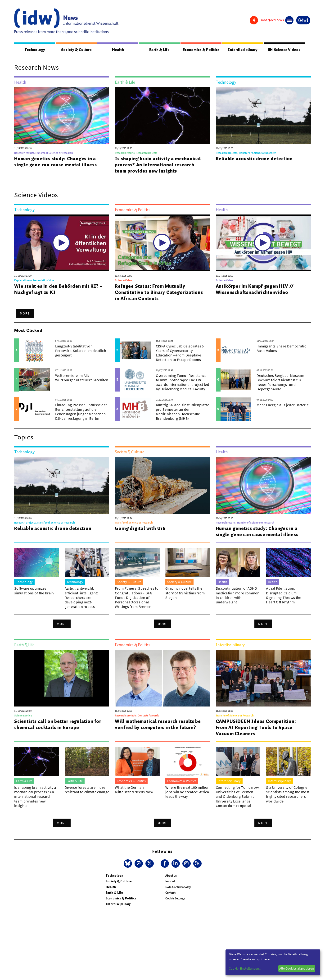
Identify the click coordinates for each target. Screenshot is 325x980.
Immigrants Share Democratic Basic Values (281, 349)
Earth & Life (159, 50)
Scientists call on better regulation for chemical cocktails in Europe (58, 725)
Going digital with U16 (140, 529)
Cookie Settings (175, 899)
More (25, 314)
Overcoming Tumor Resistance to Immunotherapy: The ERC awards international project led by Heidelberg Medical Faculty (183, 383)
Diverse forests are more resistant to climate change (87, 790)
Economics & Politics (201, 50)
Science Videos (284, 50)
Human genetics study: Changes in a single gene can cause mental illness (56, 162)
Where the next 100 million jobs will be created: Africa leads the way (187, 792)
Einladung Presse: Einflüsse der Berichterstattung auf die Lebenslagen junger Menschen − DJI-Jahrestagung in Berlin (82, 412)
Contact (170, 893)
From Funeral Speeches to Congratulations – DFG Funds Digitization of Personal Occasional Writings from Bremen (137, 598)
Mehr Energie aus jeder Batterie (283, 405)
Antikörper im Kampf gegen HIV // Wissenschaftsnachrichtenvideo (255, 289)
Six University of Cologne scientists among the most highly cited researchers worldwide (288, 794)
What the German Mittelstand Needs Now (134, 790)
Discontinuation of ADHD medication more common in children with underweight (238, 595)
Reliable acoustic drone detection (254, 159)
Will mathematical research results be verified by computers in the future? (158, 725)
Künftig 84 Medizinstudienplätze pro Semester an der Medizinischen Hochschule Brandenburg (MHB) (183, 412)
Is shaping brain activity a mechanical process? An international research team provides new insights (158, 165)
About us (171, 876)
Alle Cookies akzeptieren (297, 968)
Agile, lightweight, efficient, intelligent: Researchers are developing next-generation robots (81, 598)
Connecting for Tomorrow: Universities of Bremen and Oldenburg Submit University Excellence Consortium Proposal (238, 797)
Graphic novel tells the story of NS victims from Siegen (185, 593)
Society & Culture (76, 50)
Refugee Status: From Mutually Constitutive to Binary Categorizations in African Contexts (159, 292)
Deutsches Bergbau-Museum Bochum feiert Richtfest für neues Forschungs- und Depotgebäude (280, 383)
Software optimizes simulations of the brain (34, 591)
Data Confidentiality (178, 887)
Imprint (170, 882)
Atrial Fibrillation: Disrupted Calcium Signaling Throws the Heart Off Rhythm (284, 595)
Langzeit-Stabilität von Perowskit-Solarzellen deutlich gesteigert (81, 351)
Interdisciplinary (243, 50)
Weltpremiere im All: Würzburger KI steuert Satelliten (82, 378)
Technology (35, 50)
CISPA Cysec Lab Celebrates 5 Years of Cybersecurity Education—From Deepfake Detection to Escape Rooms (180, 353)
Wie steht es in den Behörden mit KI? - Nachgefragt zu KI (58, 289)
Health (118, 50)
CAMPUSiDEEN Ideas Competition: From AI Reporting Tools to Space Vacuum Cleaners (256, 728)
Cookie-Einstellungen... (245, 968)
